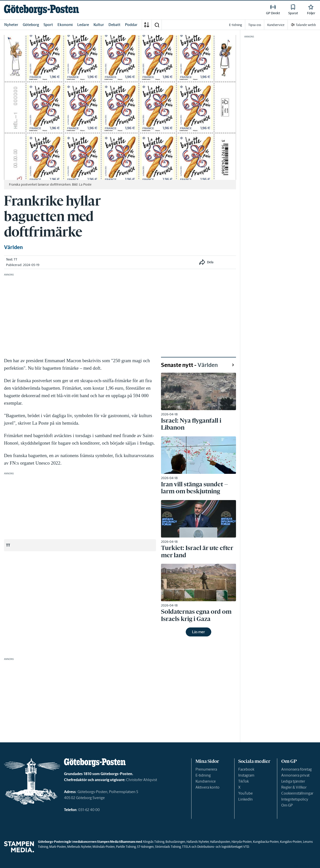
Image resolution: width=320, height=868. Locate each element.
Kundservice (206, 781)
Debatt (114, 25)
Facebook (246, 769)
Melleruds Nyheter (79, 847)
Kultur (99, 25)
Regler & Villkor (294, 787)
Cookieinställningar (297, 793)
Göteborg (31, 25)
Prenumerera (206, 769)
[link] (41, 10)
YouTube (245, 793)
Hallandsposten (220, 842)
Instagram (246, 775)
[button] (157, 25)
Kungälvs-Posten (291, 842)
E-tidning (203, 775)
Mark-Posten (58, 847)
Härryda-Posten (242, 842)
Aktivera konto (207, 787)
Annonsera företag (296, 769)
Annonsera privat (295, 775)
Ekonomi (65, 25)
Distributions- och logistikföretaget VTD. (223, 847)
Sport (48, 25)
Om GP (287, 805)
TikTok (243, 781)
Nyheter (11, 25)
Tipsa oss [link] (255, 25)
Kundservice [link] (276, 25)
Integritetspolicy (295, 799)
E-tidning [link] (235, 25)
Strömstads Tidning (168, 847)
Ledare (83, 25)
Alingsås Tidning (153, 842)
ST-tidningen (145, 847)
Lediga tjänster (293, 781)
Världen (13, 247)
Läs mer (198, 632)
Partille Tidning (126, 847)
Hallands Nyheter (198, 842)
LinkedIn (245, 799)
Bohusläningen (175, 842)
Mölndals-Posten (104, 847)
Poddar (131, 25)
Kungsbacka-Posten (266, 842)
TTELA (186, 847)
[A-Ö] (147, 25)
